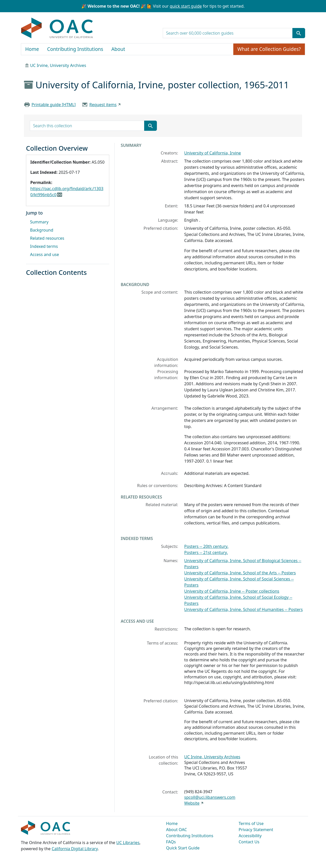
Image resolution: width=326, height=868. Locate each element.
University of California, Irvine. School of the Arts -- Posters (240, 573)
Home (32, 49)
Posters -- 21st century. (206, 552)
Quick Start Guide (183, 848)
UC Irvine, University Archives (58, 65)
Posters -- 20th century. (206, 546)
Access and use (45, 254)
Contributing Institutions (75, 49)
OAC (57, 28)
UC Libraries (128, 843)
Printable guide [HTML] (54, 105)
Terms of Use (251, 823)
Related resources (47, 238)
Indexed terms (44, 246)
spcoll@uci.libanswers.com (210, 797)
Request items (103, 105)
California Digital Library (75, 849)
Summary (39, 222)
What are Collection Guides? (269, 49)
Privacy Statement (256, 830)
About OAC (176, 830)
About (118, 49)
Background (42, 230)
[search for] (228, 33)
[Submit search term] (299, 33)
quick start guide (186, 6)
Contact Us (249, 842)
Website (192, 803)
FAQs (171, 842)
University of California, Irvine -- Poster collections (232, 591)
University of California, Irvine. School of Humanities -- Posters (243, 609)
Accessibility (250, 836)
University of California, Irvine (212, 153)
